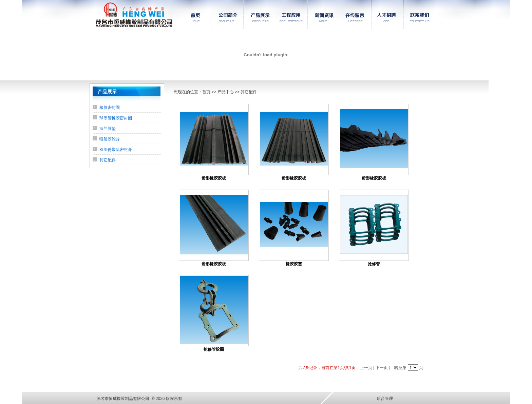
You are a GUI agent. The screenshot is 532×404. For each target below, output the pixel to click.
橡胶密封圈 (110, 108)
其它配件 (108, 160)
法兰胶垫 (108, 129)
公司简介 (227, 15)
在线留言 (355, 15)
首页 (194, 15)
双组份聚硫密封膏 (116, 150)
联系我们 (420, 15)
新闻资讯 (323, 15)
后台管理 (385, 399)
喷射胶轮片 (110, 139)
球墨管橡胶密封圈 (116, 118)
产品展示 (259, 15)
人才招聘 (387, 15)
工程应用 (291, 15)
